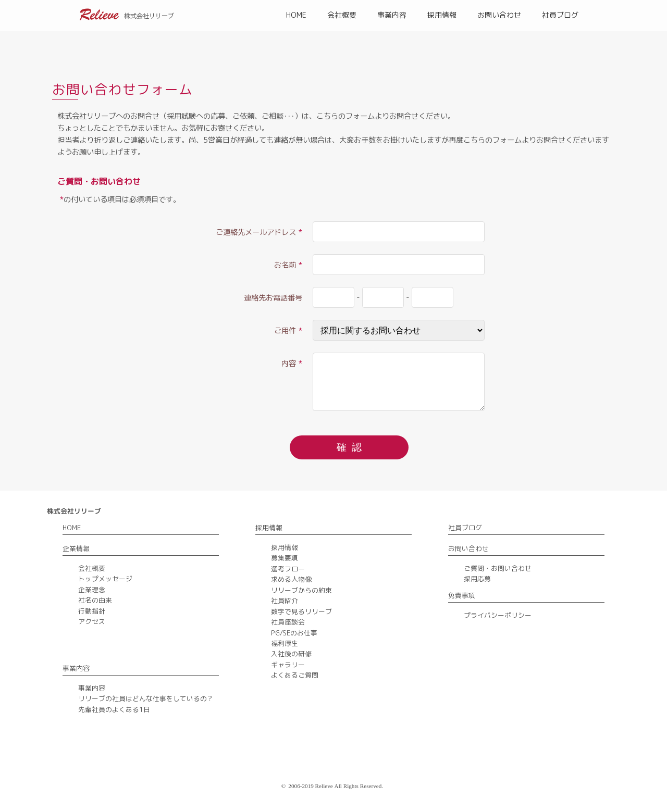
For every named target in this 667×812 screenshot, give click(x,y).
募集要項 (285, 558)
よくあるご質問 (295, 675)
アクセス (92, 621)
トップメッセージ (105, 579)
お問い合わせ (499, 15)
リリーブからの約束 (301, 590)
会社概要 (342, 15)
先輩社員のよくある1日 (114, 709)
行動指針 (92, 611)
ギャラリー (288, 665)
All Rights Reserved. (359, 786)
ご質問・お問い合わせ (498, 568)
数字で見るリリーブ (301, 611)
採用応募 (477, 579)
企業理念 (92, 590)
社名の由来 (95, 600)
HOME (296, 15)
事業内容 (392, 15)
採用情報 (442, 15)
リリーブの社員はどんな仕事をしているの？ (146, 698)
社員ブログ (560, 15)
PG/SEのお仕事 (294, 633)
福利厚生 (285, 643)
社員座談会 (288, 622)
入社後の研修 (291, 654)
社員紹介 (285, 601)
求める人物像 (291, 579)
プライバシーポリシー (498, 615)
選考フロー (288, 569)
